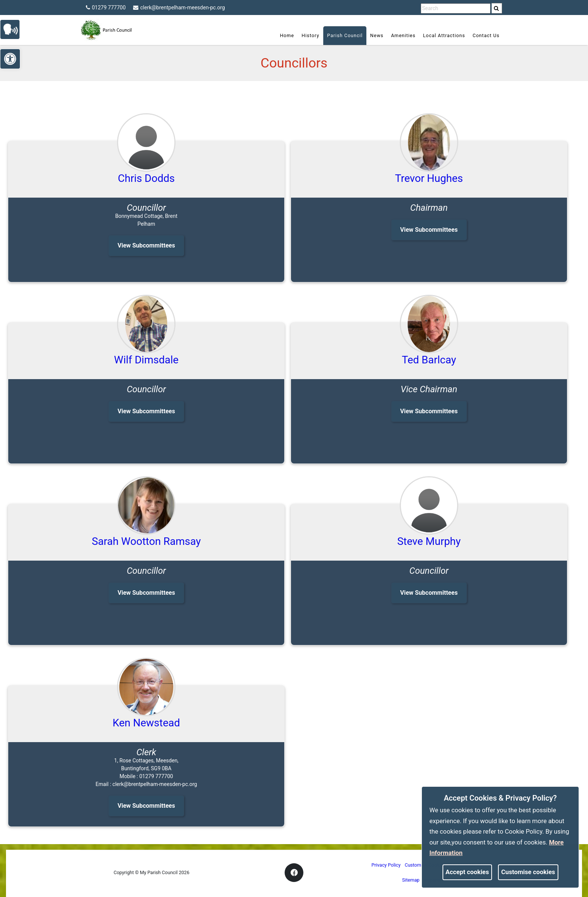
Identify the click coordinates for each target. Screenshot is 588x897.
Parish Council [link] (345, 35)
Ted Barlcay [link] (429, 360)
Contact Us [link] (486, 35)
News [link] (377, 35)
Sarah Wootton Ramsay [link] (146, 541)
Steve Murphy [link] (429, 541)
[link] (496, 8)
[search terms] (456, 8)
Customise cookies (528, 872)
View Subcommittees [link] (146, 245)
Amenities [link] (403, 35)
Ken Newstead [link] (146, 723)
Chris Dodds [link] (146, 178)
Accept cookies (467, 872)
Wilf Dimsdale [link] (146, 360)
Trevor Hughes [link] (429, 178)
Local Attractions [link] (444, 35)
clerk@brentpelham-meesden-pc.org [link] (179, 7)
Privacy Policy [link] (386, 865)
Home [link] (287, 35)
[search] (497, 8)
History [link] (310, 35)
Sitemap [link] (411, 880)
